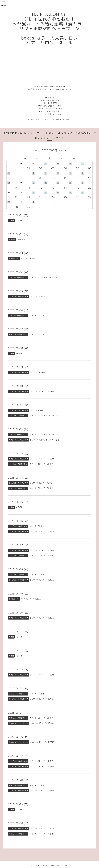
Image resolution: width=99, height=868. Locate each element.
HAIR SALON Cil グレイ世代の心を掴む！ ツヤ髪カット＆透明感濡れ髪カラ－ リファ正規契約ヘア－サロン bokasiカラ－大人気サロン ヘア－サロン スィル (49, 28)
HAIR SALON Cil (43, 865)
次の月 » (63, 151)
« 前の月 (36, 151)
